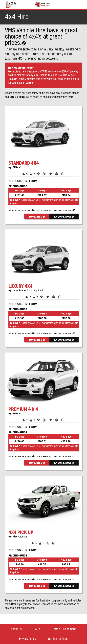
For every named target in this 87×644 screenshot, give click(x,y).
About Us (16, 629)
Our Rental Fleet (58, 639)
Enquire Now (64, 217)
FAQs (37, 629)
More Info (37, 217)
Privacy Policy (28, 639)
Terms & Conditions (64, 629)
